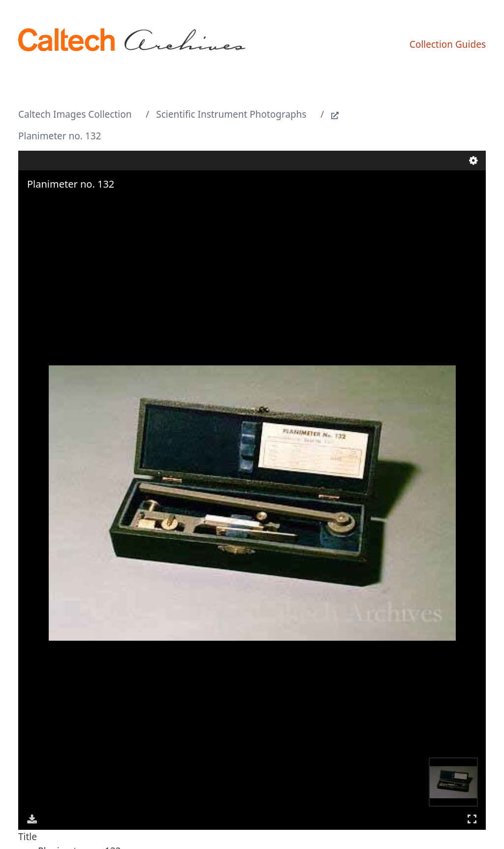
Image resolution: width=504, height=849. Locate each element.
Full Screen (472, 819)
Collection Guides (448, 44)
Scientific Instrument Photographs (231, 114)
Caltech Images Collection (75, 114)
